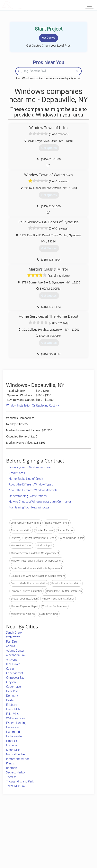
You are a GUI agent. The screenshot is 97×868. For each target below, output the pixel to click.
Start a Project (14, 834)
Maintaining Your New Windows (29, 507)
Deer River (13, 691)
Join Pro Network (38, 820)
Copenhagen (14, 687)
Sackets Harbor (16, 772)
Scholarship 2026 (72, 820)
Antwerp (12, 660)
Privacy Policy (70, 825)
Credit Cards (17, 473)
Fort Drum (13, 641)
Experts (32, 825)
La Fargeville (14, 736)
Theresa (11, 777)
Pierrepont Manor (18, 759)
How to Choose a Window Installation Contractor (40, 502)
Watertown (13, 637)
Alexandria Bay (16, 655)
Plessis (10, 763)
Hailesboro (13, 727)
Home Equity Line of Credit (26, 479)
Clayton (11, 682)
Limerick (11, 741)
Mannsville (13, 750)
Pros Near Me (14, 829)
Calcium (11, 669)
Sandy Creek (14, 632)
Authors (66, 829)
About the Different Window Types (31, 484)
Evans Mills (13, 709)
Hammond (13, 732)
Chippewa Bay (15, 678)
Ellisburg (12, 705)
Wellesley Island (16, 718)
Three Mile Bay (16, 786)
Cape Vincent (15, 673)
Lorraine (12, 745)
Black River (13, 664)
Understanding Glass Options (28, 496)
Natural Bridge (15, 754)
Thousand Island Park (20, 781)
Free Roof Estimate (16, 839)
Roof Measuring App (40, 829)
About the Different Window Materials (33, 490)
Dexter (10, 700)
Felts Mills (12, 714)
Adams (11, 646)
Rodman (12, 768)
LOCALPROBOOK (26, 5)
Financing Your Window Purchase (30, 467)
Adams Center (15, 650)
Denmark (12, 696)
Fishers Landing (16, 723)
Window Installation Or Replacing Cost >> (33, 405)
